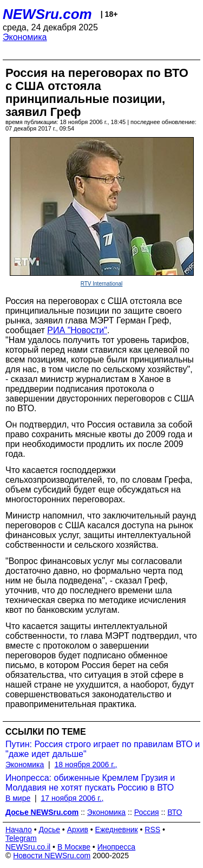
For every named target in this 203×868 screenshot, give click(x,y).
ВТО (175, 812)
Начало (19, 830)
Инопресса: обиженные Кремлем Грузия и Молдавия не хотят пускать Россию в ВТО (90, 783)
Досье (49, 830)
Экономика (25, 37)
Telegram (21, 838)
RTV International (102, 284)
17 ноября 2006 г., (72, 798)
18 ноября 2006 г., (86, 765)
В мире (18, 798)
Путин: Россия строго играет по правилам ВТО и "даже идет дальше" (103, 749)
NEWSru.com (47, 14)
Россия (147, 812)
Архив (78, 830)
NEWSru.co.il (28, 847)
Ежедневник (117, 830)
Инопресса (117, 847)
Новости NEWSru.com (52, 856)
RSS (152, 830)
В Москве (74, 847)
